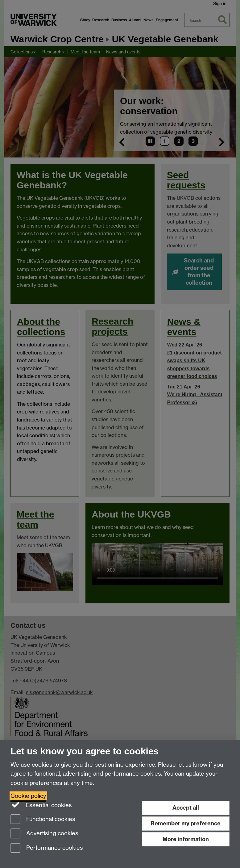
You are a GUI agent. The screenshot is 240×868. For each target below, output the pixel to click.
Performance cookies (47, 848)
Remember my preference (186, 823)
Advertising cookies (44, 834)
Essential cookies (41, 805)
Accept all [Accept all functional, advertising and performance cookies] (186, 808)
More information (186, 839)
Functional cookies (43, 820)
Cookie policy (28, 796)
